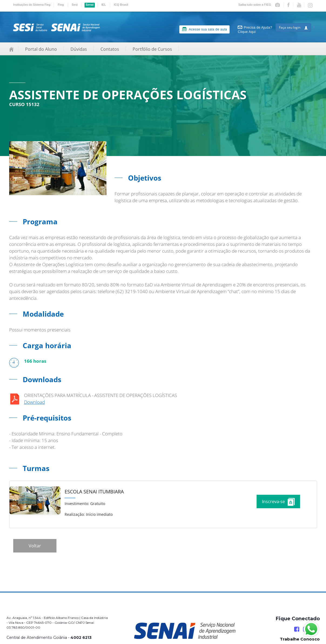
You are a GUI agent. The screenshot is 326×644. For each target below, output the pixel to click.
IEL (104, 5)
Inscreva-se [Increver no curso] (278, 502)
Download (34, 402)
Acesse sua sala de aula (205, 29)
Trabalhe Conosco (300, 639)
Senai (90, 5)
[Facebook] (297, 629)
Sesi (75, 5)
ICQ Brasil (121, 5)
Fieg (61, 5)
